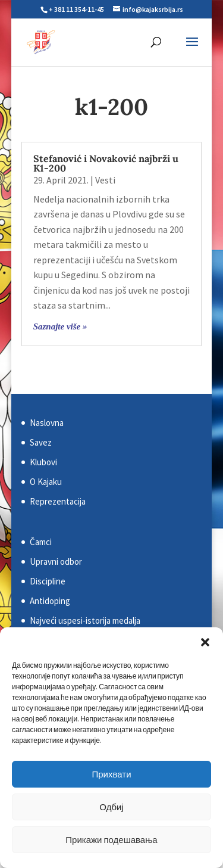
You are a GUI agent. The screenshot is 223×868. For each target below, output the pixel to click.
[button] (205, 642)
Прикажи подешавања (111, 840)
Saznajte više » (60, 326)
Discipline (48, 581)
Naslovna (47, 423)
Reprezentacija (58, 501)
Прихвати (111, 774)
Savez (41, 442)
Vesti (105, 180)
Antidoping (50, 601)
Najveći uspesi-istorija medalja (85, 620)
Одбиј (111, 807)
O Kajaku (46, 482)
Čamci (41, 542)
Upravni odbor (56, 561)
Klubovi (43, 462)
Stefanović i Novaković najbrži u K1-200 (106, 163)
